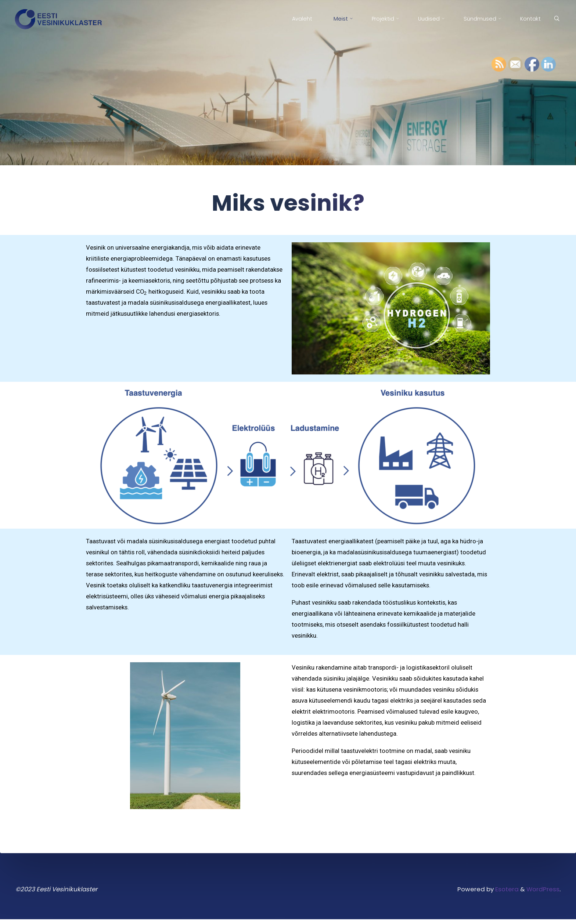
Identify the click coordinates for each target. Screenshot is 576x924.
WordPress (543, 893)
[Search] (555, 19)
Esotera (505, 893)
